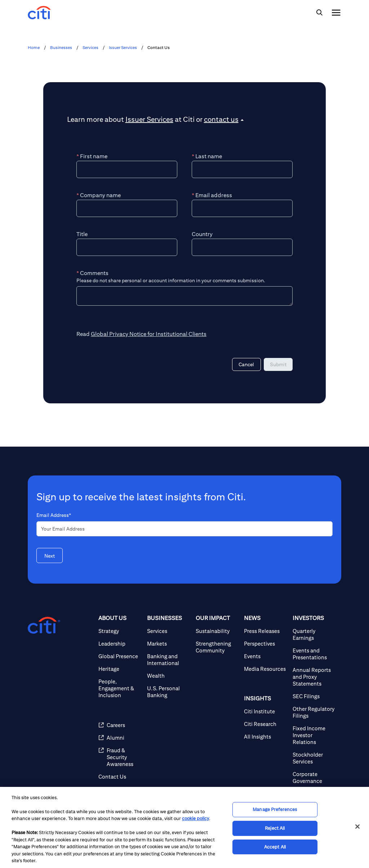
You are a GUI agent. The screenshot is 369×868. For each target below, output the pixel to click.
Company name (99, 195)
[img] (319, 13)
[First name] (127, 169)
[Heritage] (120, 669)
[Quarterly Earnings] (314, 634)
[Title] (127, 247)
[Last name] (242, 169)
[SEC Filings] (314, 696)
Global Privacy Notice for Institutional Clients (149, 334)
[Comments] (184, 296)
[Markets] (168, 644)
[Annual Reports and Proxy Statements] (314, 677)
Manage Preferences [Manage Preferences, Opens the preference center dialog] (275, 810)
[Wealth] (168, 676)
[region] (184, 827)
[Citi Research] (265, 724)
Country (202, 234)
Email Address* (54, 515)
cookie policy (195, 818)
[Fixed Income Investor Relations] (314, 735)
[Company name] (127, 208)
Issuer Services (123, 48)
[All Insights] (265, 737)
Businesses (61, 48)
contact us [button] (221, 119)
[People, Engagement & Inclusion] (120, 688)
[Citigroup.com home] (44, 625)
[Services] (168, 631)
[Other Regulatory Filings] (314, 712)
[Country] (242, 247)
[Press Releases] (265, 631)
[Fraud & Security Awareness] (120, 757)
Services (90, 48)
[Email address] (242, 208)
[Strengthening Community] (217, 647)
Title (82, 234)
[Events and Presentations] (314, 654)
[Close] (357, 827)
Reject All (275, 828)
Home (34, 48)
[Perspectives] (265, 644)
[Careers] (120, 725)
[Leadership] (120, 644)
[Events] (265, 656)
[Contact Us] (120, 777)
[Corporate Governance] (314, 778)
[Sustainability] (217, 631)
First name (92, 156)
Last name (207, 156)
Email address (212, 195)
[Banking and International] (168, 660)
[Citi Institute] (265, 711)
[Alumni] (120, 738)
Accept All (275, 847)
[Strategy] (120, 631)
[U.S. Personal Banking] (168, 692)
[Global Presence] (120, 656)
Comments (92, 273)
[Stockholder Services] (314, 758)
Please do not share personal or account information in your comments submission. (171, 280)
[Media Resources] (265, 669)
